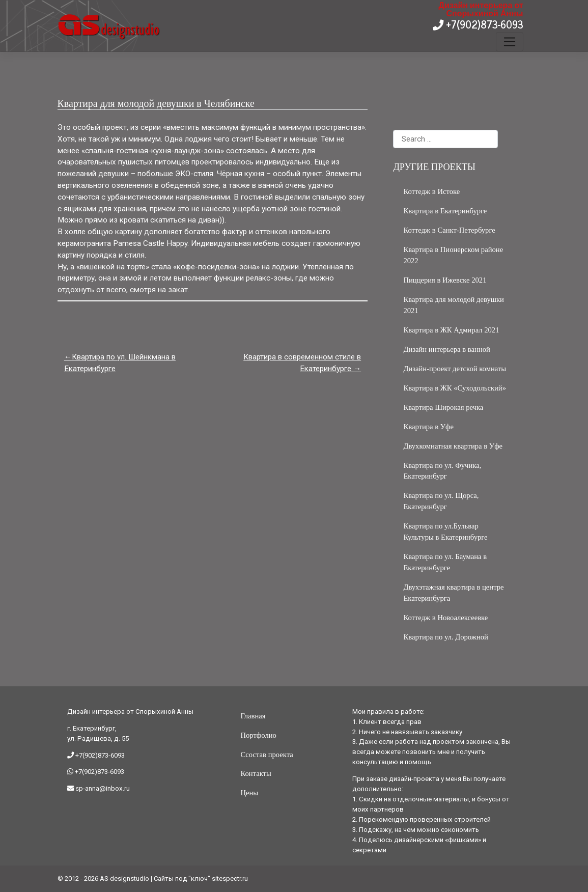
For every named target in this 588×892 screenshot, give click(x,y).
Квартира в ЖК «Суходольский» (455, 388)
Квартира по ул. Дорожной (445, 637)
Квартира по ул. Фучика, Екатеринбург (442, 471)
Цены (249, 793)
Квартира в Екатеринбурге (445, 211)
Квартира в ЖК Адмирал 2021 (451, 330)
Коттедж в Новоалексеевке (445, 618)
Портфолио (258, 735)
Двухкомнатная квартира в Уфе (453, 446)
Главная (253, 716)
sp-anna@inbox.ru (102, 788)
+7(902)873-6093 (483, 24)
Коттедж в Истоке (431, 191)
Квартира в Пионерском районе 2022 (453, 255)
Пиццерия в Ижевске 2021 (445, 280)
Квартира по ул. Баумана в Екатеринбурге (445, 562)
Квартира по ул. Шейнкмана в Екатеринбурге (120, 363)
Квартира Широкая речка (443, 407)
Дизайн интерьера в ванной (446, 349)
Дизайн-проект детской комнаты (455, 369)
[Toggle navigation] (509, 42)
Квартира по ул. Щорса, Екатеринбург (441, 501)
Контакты (256, 773)
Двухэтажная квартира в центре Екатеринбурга (453, 593)
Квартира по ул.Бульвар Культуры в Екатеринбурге (445, 532)
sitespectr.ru (230, 879)
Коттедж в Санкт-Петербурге (449, 230)
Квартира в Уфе (428, 427)
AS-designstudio (124, 879)
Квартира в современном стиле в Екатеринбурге (302, 363)
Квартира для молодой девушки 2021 (454, 305)
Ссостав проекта (267, 755)
